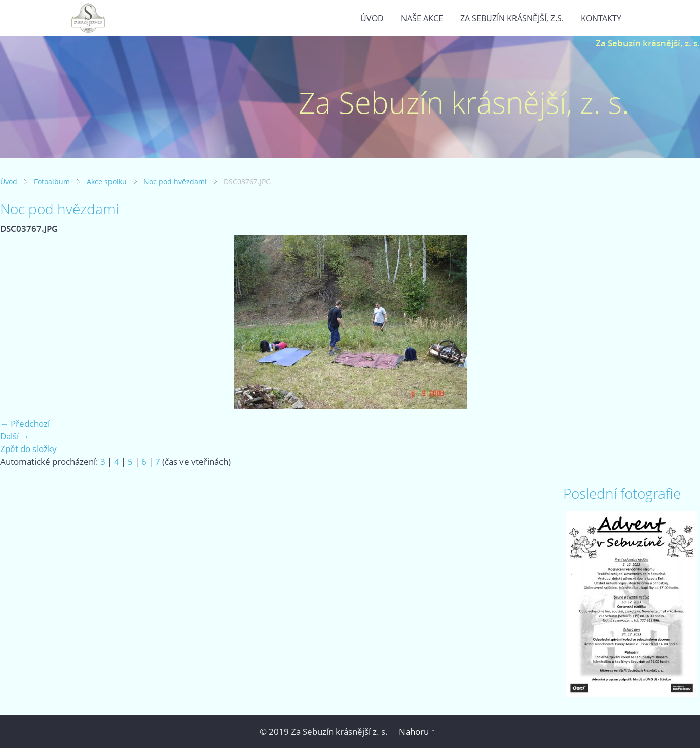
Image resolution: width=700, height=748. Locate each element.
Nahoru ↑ (417, 732)
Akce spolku (107, 182)
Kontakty (601, 18)
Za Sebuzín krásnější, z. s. (648, 43)
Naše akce (422, 18)
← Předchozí (25, 423)
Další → (15, 436)
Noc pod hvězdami (175, 182)
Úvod (372, 18)
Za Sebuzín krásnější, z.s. (512, 18)
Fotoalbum (52, 182)
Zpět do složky (28, 449)
